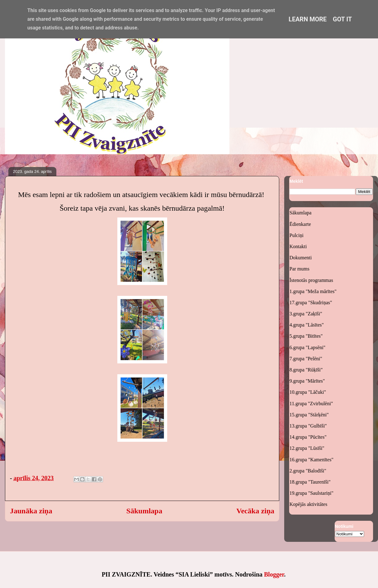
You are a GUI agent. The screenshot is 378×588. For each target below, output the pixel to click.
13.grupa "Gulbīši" (308, 426)
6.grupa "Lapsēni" (307, 347)
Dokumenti (301, 258)
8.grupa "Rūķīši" (306, 370)
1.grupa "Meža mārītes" (313, 291)
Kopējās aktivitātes (308, 504)
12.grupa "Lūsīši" (307, 448)
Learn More (308, 19)
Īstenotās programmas (311, 280)
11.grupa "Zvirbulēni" (311, 404)
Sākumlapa (144, 511)
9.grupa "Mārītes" (307, 381)
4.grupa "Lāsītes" (307, 325)
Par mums (299, 269)
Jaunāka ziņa (31, 511)
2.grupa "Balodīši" (308, 471)
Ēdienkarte (300, 224)
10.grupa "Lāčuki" (308, 392)
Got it (342, 19)
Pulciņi (296, 235)
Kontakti (298, 246)
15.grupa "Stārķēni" (309, 415)
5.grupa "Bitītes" (306, 336)
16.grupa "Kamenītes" (311, 460)
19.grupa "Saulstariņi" (311, 493)
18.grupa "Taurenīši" (310, 482)
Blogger (274, 574)
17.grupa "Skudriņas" (311, 303)
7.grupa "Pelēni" (306, 359)
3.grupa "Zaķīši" (306, 314)
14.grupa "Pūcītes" (308, 437)
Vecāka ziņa (255, 511)
